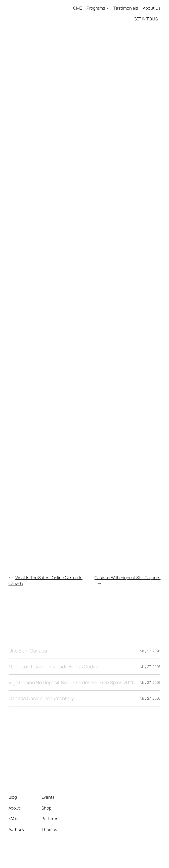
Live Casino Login (30, 180)
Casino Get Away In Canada (41, 458)
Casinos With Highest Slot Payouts (128, 578)
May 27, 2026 (150, 651)
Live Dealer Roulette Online (41, 269)
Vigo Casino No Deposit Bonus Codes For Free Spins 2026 (72, 683)
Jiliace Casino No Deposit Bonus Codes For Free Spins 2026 (80, 378)
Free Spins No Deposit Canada (45, 445)
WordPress (151, 857)
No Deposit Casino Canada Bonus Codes (53, 667)
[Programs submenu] (107, 8)
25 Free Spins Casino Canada (43, 451)
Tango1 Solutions (38, 752)
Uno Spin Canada (28, 651)
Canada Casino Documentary (41, 698)
